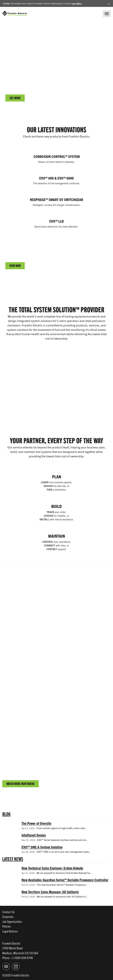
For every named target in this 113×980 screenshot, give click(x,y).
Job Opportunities (12, 921)
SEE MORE (15, 98)
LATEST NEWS (13, 859)
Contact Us (8, 912)
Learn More (77, 3)
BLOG (6, 814)
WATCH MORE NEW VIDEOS (21, 784)
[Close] (109, 3)
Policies (7, 926)
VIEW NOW (15, 265)
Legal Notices (10, 931)
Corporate (8, 917)
